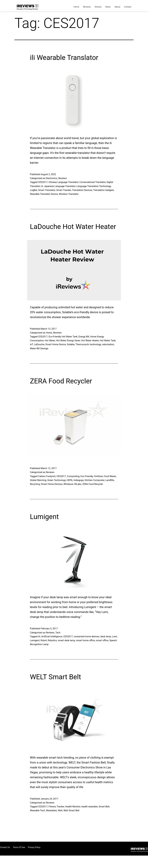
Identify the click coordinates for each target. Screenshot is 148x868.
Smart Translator (47, 190)
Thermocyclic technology (88, 344)
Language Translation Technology (94, 186)
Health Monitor (73, 807)
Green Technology (56, 480)
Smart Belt (104, 807)
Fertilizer (98, 476)
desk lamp (106, 636)
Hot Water (50, 340)
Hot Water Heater (90, 340)
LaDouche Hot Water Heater (73, 227)
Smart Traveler (64, 190)
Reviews (87, 7)
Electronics (52, 178)
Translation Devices (82, 190)
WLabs (78, 484)
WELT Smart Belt (55, 677)
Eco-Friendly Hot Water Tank (63, 337)
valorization (108, 344)
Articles (98, 7)
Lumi (115, 636)
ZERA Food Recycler (61, 381)
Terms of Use (19, 847)
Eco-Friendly (87, 476)
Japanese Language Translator (60, 186)
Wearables (52, 810)
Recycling (35, 484)
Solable (71, 344)
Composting (73, 476)
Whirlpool (68, 484)
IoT (31, 344)
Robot (44, 640)
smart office (102, 640)
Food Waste (110, 476)
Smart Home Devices (52, 484)
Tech (58, 633)
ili (42, 186)
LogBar (34, 190)
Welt (60, 810)
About (117, 7)
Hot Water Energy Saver (68, 340)
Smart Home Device (56, 344)
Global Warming (38, 480)
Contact (128, 7)
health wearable (89, 807)
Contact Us (5, 847)
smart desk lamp (66, 640)
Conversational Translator (92, 182)
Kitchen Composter (95, 480)
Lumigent (44, 517)
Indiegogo (79, 480)
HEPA (70, 480)
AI (39, 636)
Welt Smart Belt (71, 810)
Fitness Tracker (56, 807)
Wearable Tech (37, 810)
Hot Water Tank (108, 340)
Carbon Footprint (47, 476)
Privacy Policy (34, 847)
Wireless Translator (69, 194)
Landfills (110, 480)
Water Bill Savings (39, 348)
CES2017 (43, 182)
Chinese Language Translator (63, 182)
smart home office (86, 640)
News (108, 7)
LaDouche (39, 344)
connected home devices (87, 636)
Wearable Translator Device (44, 194)
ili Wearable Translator (64, 58)
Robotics (52, 640)
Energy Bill (84, 337)
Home (76, 7)
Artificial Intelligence (52, 636)
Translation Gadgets (104, 190)
